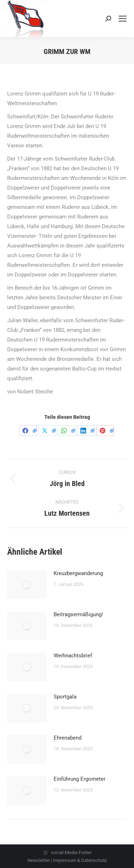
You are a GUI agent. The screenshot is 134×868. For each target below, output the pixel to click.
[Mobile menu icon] (123, 19)
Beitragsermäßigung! (78, 614)
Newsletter (39, 860)
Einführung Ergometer (80, 779)
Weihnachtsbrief (73, 656)
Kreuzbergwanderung (78, 573)
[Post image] (27, 585)
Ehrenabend (68, 738)
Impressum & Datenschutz (80, 860)
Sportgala (65, 697)
